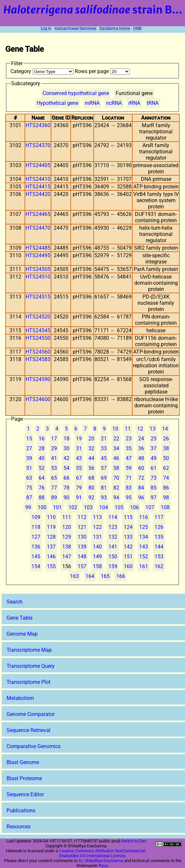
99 (28, 507)
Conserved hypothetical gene (76, 93)
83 (129, 488)
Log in (46, 29)
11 (128, 429)
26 (166, 439)
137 (51, 547)
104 (104, 507)
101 (57, 507)
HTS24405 (38, 165)
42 (66, 458)
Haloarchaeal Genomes (75, 29)
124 (128, 527)
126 (159, 527)
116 (144, 517)
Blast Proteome (24, 778)
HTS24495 (38, 255)
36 (141, 448)
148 (82, 557)
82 (116, 488)
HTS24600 (38, 399)
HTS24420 (38, 194)
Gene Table (19, 618)
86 (166, 488)
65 (54, 478)
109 (36, 517)
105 (119, 507)
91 (79, 498)
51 (29, 468)
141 (113, 547)
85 (154, 488)
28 (42, 448)
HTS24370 (38, 145)
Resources (18, 827)
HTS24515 (38, 297)
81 (104, 488)
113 (97, 517)
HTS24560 (38, 352)
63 (29, 478)
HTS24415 (38, 187)
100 (42, 507)
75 (29, 488)
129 (67, 537)
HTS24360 (38, 125)
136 (36, 547)
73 (154, 478)
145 (36, 557)
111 (67, 517)
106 (134, 507)
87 (29, 498)
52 (42, 468)
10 (115, 429)
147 (67, 557)
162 (159, 566)
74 (166, 478)
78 (66, 488)
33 (104, 448)
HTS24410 (38, 179)
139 (82, 547)
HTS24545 (38, 330)
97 (154, 498)
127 (36, 537)
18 (66, 439)
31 (79, 448)
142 (128, 547)
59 (129, 468)
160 (128, 566)
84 (141, 488)
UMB (137, 29)
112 (82, 517)
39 (29, 458)
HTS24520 (38, 317)
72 (141, 478)
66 (66, 478)
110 (51, 517)
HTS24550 (38, 338)
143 (144, 547)
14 (165, 429)
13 (153, 429)
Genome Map (22, 634)
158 (97, 566)
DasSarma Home (115, 29)
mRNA (92, 103)
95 (129, 498)
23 (129, 439)
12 (140, 429)
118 (36, 527)
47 (129, 458)
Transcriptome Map (29, 650)
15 (29, 439)
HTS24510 (38, 277)
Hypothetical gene (57, 103)
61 (154, 468)
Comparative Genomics (34, 746)
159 (113, 566)
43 (79, 458)
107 (150, 507)
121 (82, 527)
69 (104, 478)
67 (79, 478)
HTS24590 (38, 379)
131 (97, 537)
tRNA (153, 103)
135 (159, 537)
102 (73, 507)
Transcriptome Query (31, 666)
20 (91, 439)
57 (104, 468)
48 (141, 458)
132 (113, 537)
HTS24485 (38, 248)
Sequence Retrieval (28, 730)
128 (51, 537)
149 (97, 557)
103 (88, 507)
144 (159, 547)
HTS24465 (38, 214)
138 (67, 547)
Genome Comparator (31, 714)
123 (113, 527)
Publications (21, 810)
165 (105, 576)
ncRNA (114, 103)
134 (144, 537)
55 (79, 468)
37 (154, 448)
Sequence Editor (25, 794)
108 (165, 507)
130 (82, 537)
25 (154, 439)
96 (141, 498)
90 (66, 498)
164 (90, 576)
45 (104, 458)
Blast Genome (23, 762)
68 (91, 478)
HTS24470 (38, 228)
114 (113, 517)
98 (166, 498)
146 (51, 557)
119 (51, 527)
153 (159, 557)
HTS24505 (38, 269)
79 (79, 488)
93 (104, 498)
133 (128, 537)
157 (82, 566)
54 (66, 468)
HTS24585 (38, 359)
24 (141, 439)
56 (91, 468)
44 (91, 458)
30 (66, 448)
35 (129, 448)
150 (113, 557)
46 (116, 458)
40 (42, 458)
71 (129, 478)
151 (128, 557)
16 (42, 439)
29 (54, 448)
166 (121, 576)
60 (141, 468)
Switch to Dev (134, 841)
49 (154, 458)
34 (116, 448)
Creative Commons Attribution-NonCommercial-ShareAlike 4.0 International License (103, 853)
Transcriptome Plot (28, 682)
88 (42, 498)
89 (54, 498)
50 (166, 458)
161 (144, 566)
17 (54, 439)
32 (91, 448)
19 (79, 439)
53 (54, 468)
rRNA (134, 103)
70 (116, 478)
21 (104, 439)
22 (116, 439)
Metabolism (20, 698)
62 (166, 468)
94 (116, 498)
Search (15, 602)
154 (36, 566)
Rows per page (102, 71)
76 (42, 488)
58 (116, 468)
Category (43, 71)
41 (54, 458)
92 (91, 498)
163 (74, 576)
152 (144, 557)
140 (97, 547)
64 (42, 478)
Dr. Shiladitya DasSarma (101, 861)
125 (144, 527)
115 (128, 517)
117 (159, 517)
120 (67, 527)
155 (51, 566)
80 (91, 488)
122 (97, 527)
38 (166, 448)
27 (29, 448)
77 (54, 488)
